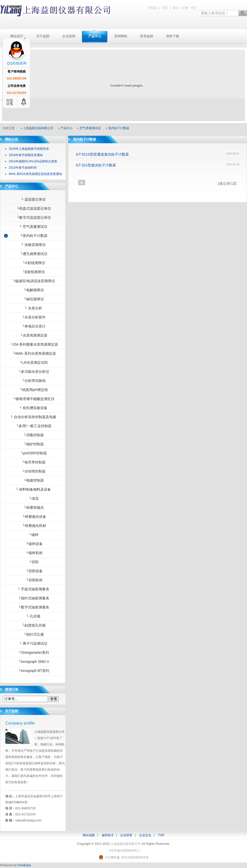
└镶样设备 (33, 544)
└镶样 (33, 535)
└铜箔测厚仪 (33, 299)
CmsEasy (24, 865)
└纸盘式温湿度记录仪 (33, 208)
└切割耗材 (33, 580)
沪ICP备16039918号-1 (124, 851)
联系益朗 (147, 36)
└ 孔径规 (33, 616)
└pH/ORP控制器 (33, 453)
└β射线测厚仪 (33, 272)
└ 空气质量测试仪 (33, 227)
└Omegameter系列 (33, 653)
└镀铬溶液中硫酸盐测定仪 (33, 399)
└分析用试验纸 (33, 381)
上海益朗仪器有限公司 (55, 11)
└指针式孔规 (33, 634)
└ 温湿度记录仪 (33, 199)
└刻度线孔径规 (33, 625)
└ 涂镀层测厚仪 (33, 245)
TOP (161, 835)
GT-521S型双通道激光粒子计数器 (102, 154)
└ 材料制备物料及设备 (33, 489)
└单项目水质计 (33, 326)
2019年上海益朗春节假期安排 (29, 149)
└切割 (33, 562)
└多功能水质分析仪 (33, 372)
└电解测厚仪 (33, 290)
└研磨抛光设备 (33, 517)
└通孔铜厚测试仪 (33, 254)
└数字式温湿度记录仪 (33, 218)
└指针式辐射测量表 (33, 598)
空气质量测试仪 (90, 128)
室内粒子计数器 (119, 128)
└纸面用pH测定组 (33, 390)
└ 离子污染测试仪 (33, 643)
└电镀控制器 (33, 480)
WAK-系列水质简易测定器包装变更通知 (35, 174)
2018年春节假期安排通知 (26, 155)
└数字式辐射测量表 (33, 607)
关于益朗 (43, 36)
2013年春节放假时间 (23, 168)
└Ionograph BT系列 (33, 671)
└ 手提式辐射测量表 (33, 589)
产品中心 (95, 36)
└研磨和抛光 (33, 508)
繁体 (176, 8)
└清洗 (33, 498)
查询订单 (12, 689)
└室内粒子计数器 (33, 236)
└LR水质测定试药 (33, 363)
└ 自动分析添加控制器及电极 (33, 417)
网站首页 (17, 36)
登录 (194, 8)
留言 (165, 8)
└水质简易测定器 (33, 335)
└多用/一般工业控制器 (33, 426)
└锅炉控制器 (33, 444)
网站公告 (12, 139)
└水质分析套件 (33, 317)
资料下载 (173, 36)
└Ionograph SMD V (33, 662)
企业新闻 (69, 36)
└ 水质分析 (33, 308)
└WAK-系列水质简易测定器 (33, 353)
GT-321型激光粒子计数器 (96, 165)
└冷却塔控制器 (33, 471)
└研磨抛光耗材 (33, 526)
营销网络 (121, 36)
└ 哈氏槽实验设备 (33, 408)
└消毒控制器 (33, 435)
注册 (185, 8)
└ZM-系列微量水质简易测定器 (33, 344)
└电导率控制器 (33, 462)
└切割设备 (33, 571)
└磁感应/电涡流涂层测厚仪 (33, 281)
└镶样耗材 (33, 553)
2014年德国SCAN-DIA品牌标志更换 (33, 161)
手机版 (152, 8)
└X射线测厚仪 (33, 263)
